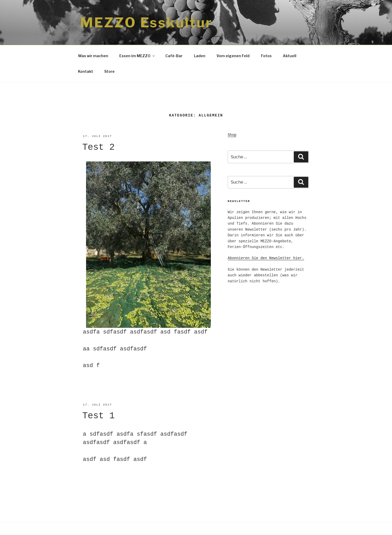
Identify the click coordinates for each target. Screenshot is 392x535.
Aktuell (290, 56)
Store (109, 71)
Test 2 (99, 147)
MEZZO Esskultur (146, 22)
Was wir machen (93, 56)
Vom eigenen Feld (233, 56)
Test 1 (99, 416)
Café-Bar (174, 56)
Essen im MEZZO (137, 56)
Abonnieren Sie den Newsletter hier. (266, 258)
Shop (232, 135)
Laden (200, 56)
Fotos (266, 56)
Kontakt (86, 71)
